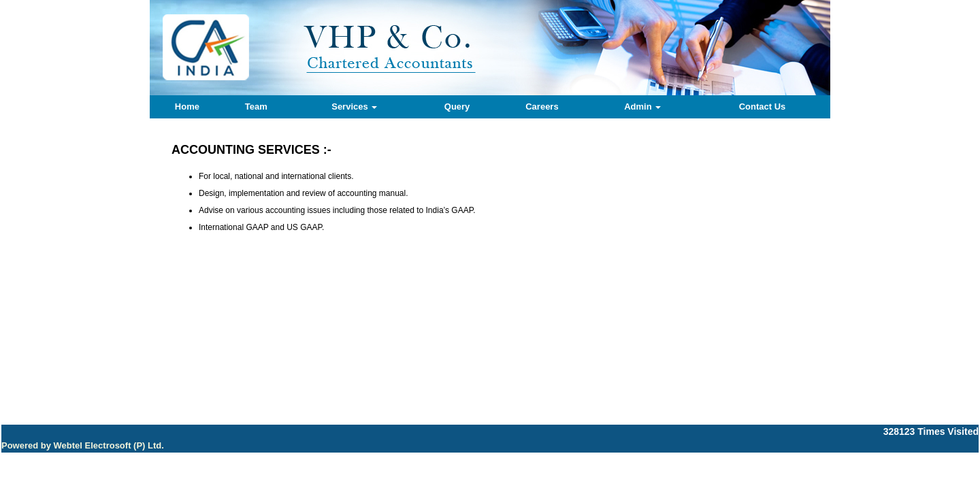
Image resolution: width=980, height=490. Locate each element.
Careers (542, 107)
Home (187, 107)
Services (354, 107)
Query (457, 107)
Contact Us (763, 107)
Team (256, 107)
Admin (642, 107)
